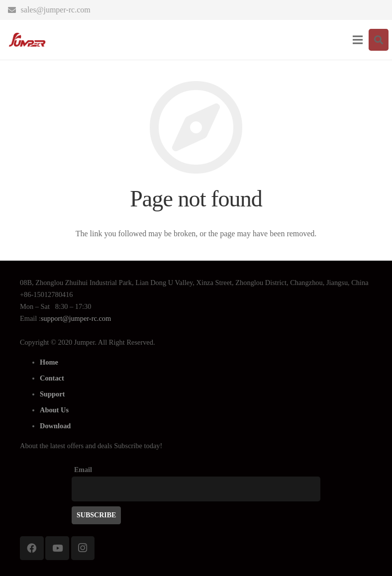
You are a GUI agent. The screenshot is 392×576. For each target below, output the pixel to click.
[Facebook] (32, 548)
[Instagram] (83, 548)
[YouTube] (57, 548)
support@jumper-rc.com (76, 318)
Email (83, 470)
